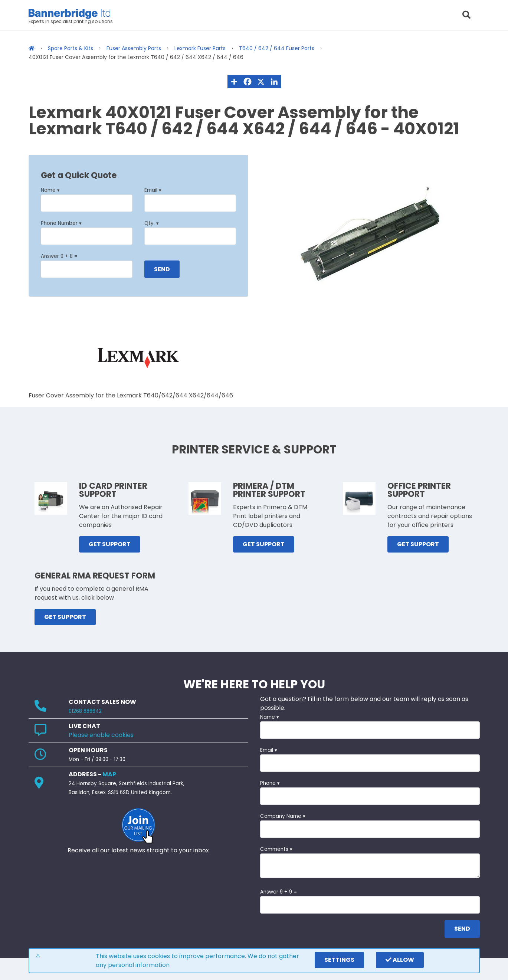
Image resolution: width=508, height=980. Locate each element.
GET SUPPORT (110, 544)
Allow (400, 960)
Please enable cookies (101, 735)
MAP (109, 774)
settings (339, 960)
